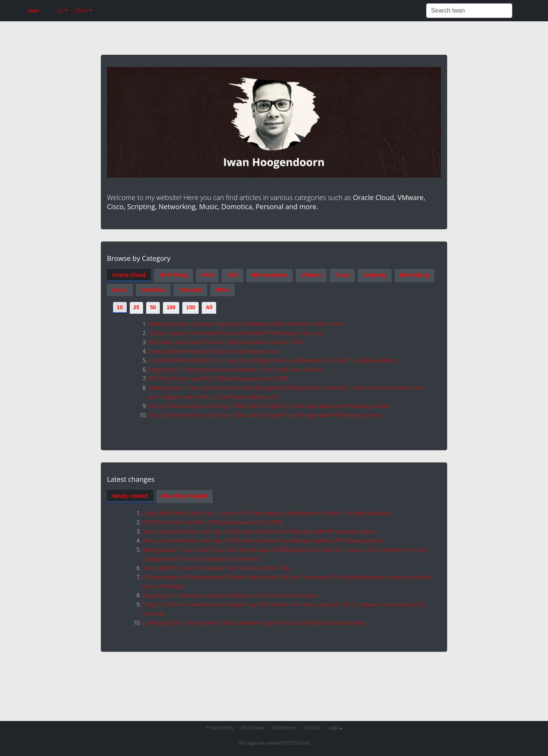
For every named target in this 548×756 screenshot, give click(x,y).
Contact (312, 728)
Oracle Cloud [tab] (129, 275)
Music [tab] (120, 290)
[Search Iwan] (469, 11)
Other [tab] (222, 290)
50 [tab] (153, 307)
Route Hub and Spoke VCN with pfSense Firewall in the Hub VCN (225, 342)
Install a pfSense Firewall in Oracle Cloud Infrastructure (214, 351)
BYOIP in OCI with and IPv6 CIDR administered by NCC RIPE (219, 379)
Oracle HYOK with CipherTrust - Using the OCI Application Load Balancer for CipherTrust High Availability (273, 360)
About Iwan (253, 728)
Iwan (33, 11)
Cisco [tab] (342, 275)
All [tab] (209, 307)
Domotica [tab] (153, 290)
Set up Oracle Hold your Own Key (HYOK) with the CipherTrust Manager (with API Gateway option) (265, 415)
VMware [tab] (311, 275)
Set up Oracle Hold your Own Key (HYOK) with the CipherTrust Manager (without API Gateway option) (269, 406)
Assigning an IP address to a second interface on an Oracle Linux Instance (236, 369)
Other (81, 10)
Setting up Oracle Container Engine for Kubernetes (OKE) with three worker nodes (246, 324)
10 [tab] (120, 307)
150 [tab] (190, 307)
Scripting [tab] (375, 275)
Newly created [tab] (130, 496)
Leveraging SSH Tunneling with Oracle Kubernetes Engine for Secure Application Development (254, 623)
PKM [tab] (207, 275)
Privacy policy (219, 728)
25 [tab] (137, 307)
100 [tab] (171, 307)
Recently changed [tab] (185, 496)
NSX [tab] (232, 275)
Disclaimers (284, 728)
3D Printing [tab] (173, 275)
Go (60, 10)
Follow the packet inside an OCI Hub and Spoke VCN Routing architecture (236, 333)
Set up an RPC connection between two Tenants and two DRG (216, 568)
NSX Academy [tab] (269, 275)
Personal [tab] (190, 290)
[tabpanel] (274, 367)
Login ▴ (335, 728)
